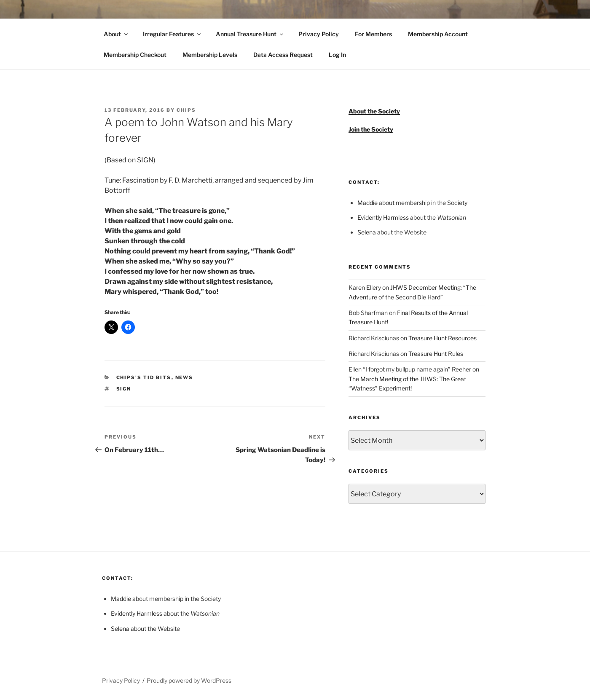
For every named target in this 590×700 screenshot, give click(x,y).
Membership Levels (210, 55)
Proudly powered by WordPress (189, 680)
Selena (367, 232)
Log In (337, 55)
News (184, 377)
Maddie (367, 203)
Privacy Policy (319, 34)
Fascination (140, 180)
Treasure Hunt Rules (436, 354)
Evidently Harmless (383, 217)
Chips (186, 110)
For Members (373, 34)
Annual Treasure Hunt (250, 34)
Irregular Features (172, 34)
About (116, 34)
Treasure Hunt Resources (442, 338)
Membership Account (438, 34)
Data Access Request (283, 55)
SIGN (124, 389)
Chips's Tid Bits (144, 377)
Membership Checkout (135, 55)
